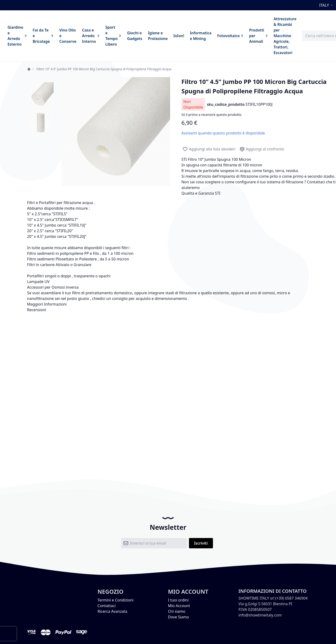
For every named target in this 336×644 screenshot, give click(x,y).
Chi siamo (177, 611)
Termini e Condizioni (116, 600)
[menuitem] (17, 36)
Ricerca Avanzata (112, 611)
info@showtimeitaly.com (260, 615)
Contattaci (107, 606)
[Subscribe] (201, 543)
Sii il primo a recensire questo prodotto (211, 115)
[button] (327, 5)
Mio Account (179, 606)
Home (29, 69)
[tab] (168, 304)
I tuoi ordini (178, 600)
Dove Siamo (178, 617)
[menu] (152, 36)
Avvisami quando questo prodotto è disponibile (223, 133)
